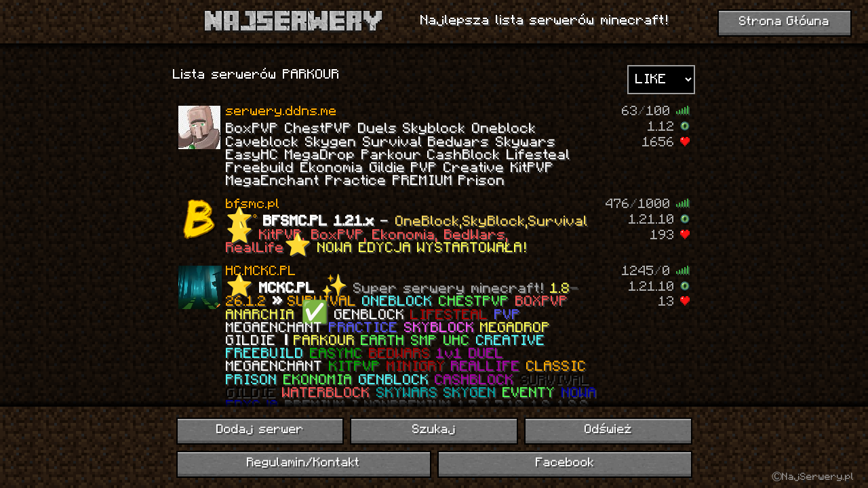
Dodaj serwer (260, 430)
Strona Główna (785, 22)
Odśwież (608, 430)
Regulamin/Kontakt (303, 463)
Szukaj (434, 430)
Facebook (565, 463)
